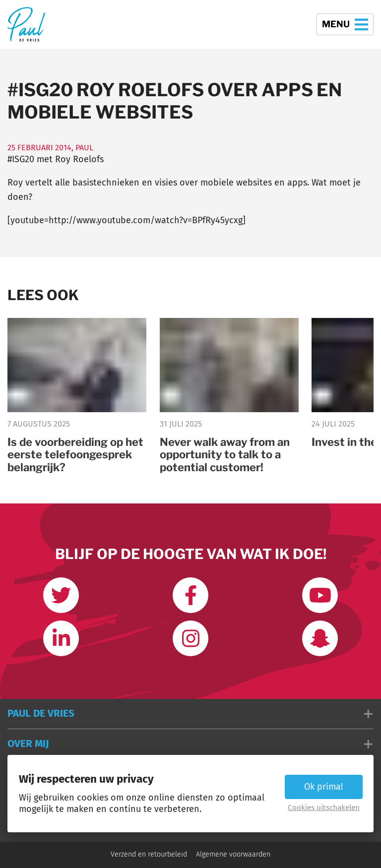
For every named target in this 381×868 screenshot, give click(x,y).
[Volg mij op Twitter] (61, 595)
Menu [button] (345, 25)
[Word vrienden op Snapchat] (320, 638)
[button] (190, 714)
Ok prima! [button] (323, 787)
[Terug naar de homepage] (26, 24)
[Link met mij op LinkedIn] (61, 638)
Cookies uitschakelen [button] (324, 808)
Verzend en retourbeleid (149, 855)
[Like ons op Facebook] (190, 595)
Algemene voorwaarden (233, 855)
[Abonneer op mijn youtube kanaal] (320, 595)
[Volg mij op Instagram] (190, 638)
